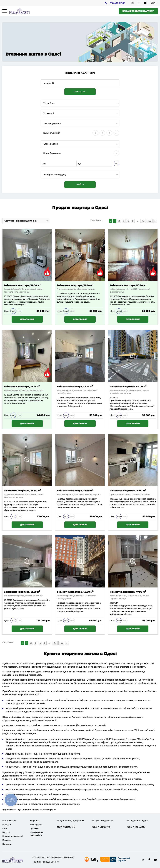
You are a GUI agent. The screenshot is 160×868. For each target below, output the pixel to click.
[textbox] (80, 175)
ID (58, 294)
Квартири (35, 821)
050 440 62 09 (117, 3)
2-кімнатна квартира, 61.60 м (22, 592)
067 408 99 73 (101, 827)
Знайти (80, 185)
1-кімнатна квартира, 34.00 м (22, 285)
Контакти (7, 844)
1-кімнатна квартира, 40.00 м (128, 386)
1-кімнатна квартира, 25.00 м (128, 490)
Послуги (7, 824)
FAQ (4, 828)
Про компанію (9, 821)
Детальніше (27, 319)
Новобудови (36, 824)
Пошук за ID (80, 92)
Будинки (34, 828)
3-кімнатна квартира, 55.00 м (22, 490)
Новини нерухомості (12, 836)
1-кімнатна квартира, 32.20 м (75, 386)
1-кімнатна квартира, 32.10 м (22, 386)
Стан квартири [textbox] (51, 144)
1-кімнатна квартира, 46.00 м (75, 592)
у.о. (116, 164)
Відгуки (6, 832)
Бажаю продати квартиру (138, 11)
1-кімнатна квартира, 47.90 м (128, 592)
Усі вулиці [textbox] (49, 113)
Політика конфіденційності (46, 862)
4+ (116, 133)
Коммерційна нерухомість (36, 834)
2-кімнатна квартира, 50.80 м (128, 285)
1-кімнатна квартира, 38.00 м (75, 490)
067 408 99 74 (66, 827)
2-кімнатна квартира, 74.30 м (75, 285)
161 (143, 221)
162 (150, 221)
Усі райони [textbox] (49, 103)
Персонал (7, 840)
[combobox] (80, 103)
